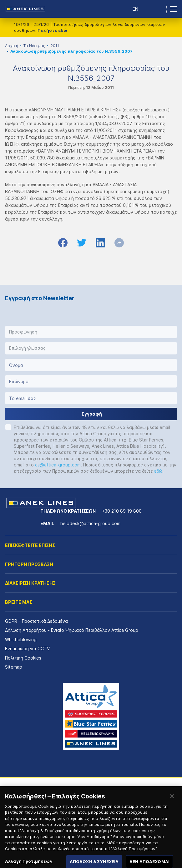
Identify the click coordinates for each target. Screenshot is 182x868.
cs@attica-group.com (58, 465)
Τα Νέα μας (34, 46)
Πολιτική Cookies (23, 658)
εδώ (158, 471)
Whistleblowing (21, 639)
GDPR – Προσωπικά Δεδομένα (36, 621)
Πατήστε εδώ (52, 30)
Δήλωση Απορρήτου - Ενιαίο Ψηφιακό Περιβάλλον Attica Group (72, 630)
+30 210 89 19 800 (122, 511)
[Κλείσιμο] (172, 801)
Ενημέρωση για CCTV (27, 649)
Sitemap (14, 667)
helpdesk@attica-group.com (90, 523)
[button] (91, 332)
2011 (55, 46)
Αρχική (12, 46)
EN (135, 9)
